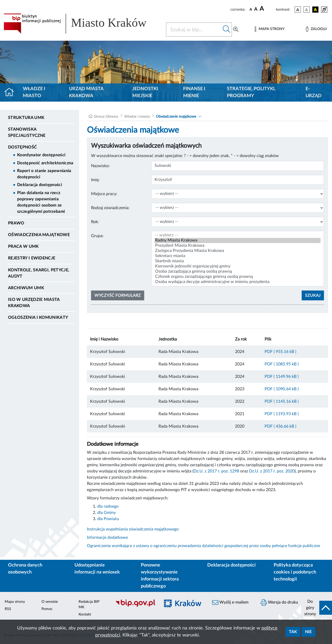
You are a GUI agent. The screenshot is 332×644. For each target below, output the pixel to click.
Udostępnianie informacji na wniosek (97, 569)
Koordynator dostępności (41, 155)
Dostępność (22, 147)
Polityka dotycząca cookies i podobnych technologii (295, 572)
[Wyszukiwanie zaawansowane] (236, 30)
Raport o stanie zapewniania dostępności (44, 174)
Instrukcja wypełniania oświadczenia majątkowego (133, 529)
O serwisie (50, 602)
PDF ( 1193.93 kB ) (282, 414)
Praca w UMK (23, 246)
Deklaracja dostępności (40, 185)
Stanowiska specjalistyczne (27, 132)
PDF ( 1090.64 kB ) (282, 389)
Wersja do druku (279, 603)
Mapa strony (15, 602)
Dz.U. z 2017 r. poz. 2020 (272, 471)
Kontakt (85, 614)
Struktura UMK (26, 118)
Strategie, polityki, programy (251, 92)
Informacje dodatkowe (107, 537)
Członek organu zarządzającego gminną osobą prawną (238, 277)
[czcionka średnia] (256, 9)
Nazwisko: (100, 166)
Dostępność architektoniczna (45, 163)
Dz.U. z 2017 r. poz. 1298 (216, 471)
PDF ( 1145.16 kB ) (282, 401)
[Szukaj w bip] (227, 30)
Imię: (95, 180)
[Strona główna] (11, 93)
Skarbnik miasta (238, 261)
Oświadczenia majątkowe (39, 235)
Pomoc (47, 609)
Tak (293, 632)
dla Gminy (106, 513)
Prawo (16, 223)
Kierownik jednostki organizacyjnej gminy (238, 266)
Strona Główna (106, 117)
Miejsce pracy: (104, 194)
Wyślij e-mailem (230, 603)
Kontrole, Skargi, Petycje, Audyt (39, 273)
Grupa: (97, 236)
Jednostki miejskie (145, 92)
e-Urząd (314, 92)
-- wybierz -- (238, 235)
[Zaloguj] (316, 29)
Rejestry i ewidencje (32, 258)
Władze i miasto (34, 92)
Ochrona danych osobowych (25, 569)
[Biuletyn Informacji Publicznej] (135, 606)
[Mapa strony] (269, 29)
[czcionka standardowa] (251, 9)
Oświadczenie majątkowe (177, 117)
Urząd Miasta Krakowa (86, 92)
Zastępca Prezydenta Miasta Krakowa (238, 251)
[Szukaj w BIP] (194, 30)
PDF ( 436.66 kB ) (280, 426)
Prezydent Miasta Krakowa (238, 246)
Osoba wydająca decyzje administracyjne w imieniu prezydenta (238, 282)
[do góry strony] (317, 608)
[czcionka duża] (267, 9)
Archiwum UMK (26, 288)
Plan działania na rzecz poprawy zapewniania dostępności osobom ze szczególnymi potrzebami (41, 202)
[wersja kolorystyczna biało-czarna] (307, 10)
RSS (8, 609)
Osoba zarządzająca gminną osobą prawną (238, 272)
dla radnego (108, 506)
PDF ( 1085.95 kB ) (282, 364)
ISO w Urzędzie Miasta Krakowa (34, 303)
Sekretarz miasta (238, 256)
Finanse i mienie (194, 92)
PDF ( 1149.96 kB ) (282, 377)
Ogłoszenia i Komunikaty (38, 317)
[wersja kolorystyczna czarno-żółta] (315, 10)
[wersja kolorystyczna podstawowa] (298, 10)
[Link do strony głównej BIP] (82, 24)
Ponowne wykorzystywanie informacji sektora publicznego (160, 576)
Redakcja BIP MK (89, 604)
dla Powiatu (108, 519)
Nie (308, 632)
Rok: (95, 222)
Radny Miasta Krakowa (238, 240)
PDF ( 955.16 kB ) (280, 352)
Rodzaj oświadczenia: (110, 208)
